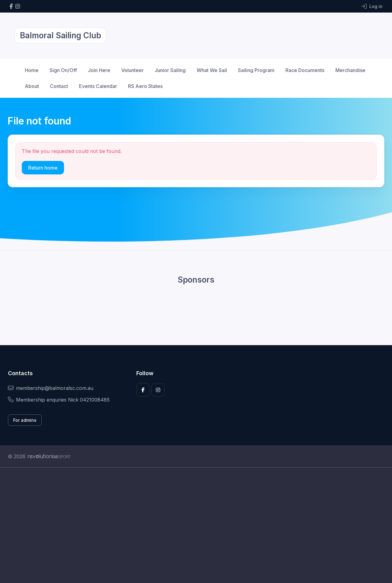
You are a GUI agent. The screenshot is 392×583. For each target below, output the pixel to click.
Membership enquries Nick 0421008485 (59, 400)
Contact (59, 86)
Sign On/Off (63, 70)
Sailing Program (256, 70)
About (32, 86)
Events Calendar (98, 86)
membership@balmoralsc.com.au (51, 388)
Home (32, 70)
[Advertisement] (191, 525)
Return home (43, 168)
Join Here (99, 70)
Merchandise (350, 70)
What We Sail (212, 70)
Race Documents (305, 70)
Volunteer (132, 70)
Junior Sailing (170, 70)
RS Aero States (145, 86)
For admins (25, 420)
